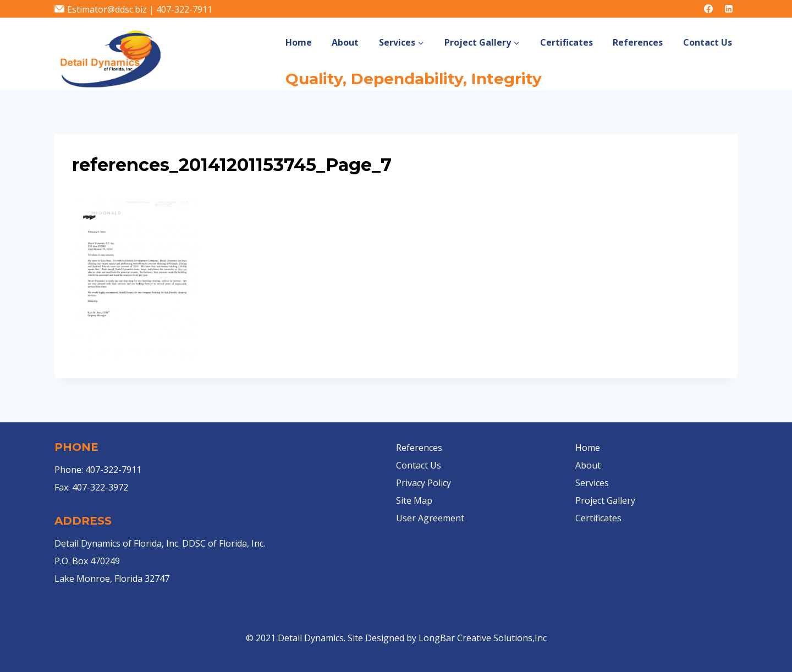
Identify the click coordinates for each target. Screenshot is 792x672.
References (638, 42)
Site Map (414, 500)
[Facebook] (708, 9)
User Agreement (430, 518)
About (345, 42)
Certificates (566, 42)
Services (592, 483)
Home (299, 42)
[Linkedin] (729, 9)
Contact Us (708, 42)
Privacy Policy (424, 483)
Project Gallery (605, 500)
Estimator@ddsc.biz (107, 9)
